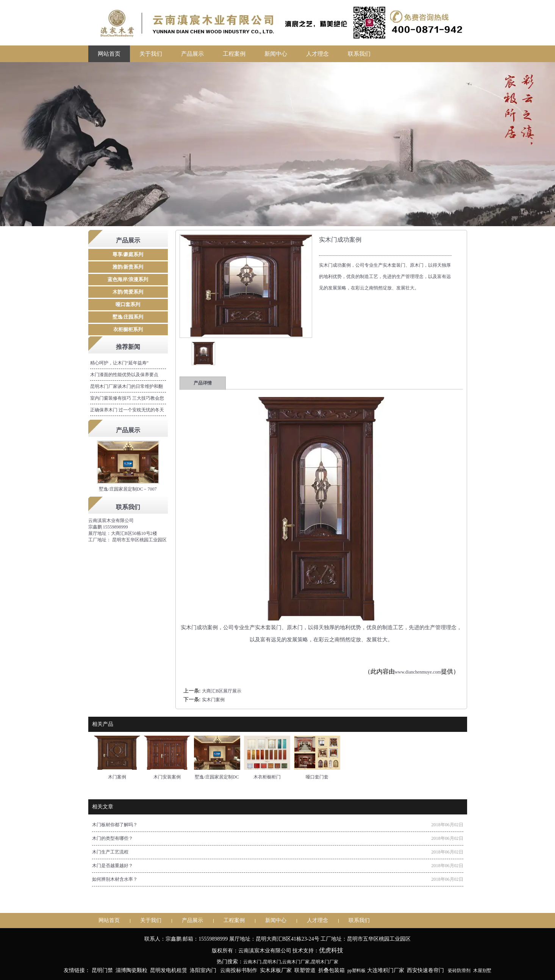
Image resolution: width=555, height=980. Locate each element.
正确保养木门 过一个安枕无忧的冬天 (127, 410)
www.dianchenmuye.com (418, 672)
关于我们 (151, 54)
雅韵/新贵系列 (128, 267)
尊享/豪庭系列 (128, 254)
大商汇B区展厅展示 (222, 691)
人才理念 (317, 54)
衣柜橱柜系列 (128, 329)
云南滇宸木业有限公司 (111, 520)
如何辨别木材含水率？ (115, 879)
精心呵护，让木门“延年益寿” (120, 363)
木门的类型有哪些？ (113, 838)
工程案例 (234, 54)
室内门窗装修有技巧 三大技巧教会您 (127, 398)
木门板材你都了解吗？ (115, 825)
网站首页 (109, 54)
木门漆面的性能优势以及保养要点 (124, 375)
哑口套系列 (128, 304)
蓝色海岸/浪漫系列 (128, 279)
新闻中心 (276, 54)
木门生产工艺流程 (110, 852)
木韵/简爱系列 (128, 292)
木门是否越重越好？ (113, 866)
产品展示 (192, 54)
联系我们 (359, 54)
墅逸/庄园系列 (128, 317)
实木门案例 (213, 700)
